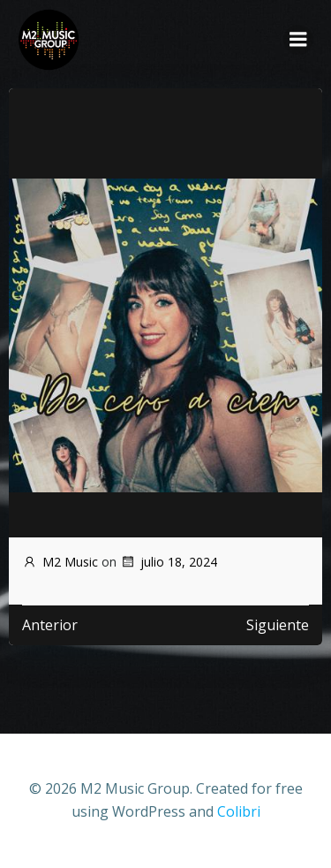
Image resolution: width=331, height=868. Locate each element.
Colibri (239, 811)
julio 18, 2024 (169, 562)
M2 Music (60, 562)
